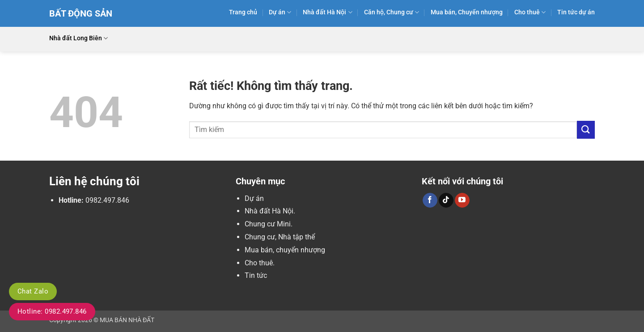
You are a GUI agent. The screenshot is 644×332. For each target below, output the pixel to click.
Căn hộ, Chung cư (392, 12)
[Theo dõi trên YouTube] (462, 200)
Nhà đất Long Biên (78, 38)
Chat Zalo (33, 291)
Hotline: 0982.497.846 (52, 311)
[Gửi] (586, 130)
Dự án (280, 12)
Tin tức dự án (576, 12)
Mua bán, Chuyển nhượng (467, 12)
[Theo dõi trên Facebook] (430, 200)
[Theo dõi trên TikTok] (446, 200)
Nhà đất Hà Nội (327, 12)
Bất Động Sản (81, 13)
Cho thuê (530, 12)
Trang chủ (243, 12)
